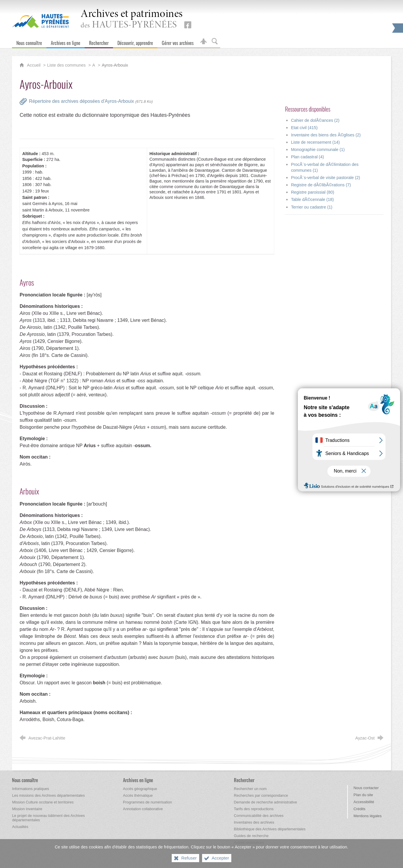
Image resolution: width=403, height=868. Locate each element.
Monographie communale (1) (318, 150)
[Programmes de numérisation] (147, 802)
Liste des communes (66, 65)
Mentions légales (368, 816)
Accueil (34, 65)
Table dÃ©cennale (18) (312, 199)
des (132, 19)
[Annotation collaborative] (143, 809)
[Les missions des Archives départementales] (48, 795)
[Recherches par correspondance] (261, 795)
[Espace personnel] (204, 42)
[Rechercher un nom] (250, 789)
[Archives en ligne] (66, 42)
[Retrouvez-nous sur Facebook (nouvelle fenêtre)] (188, 25)
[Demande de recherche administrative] (265, 802)
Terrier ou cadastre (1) (312, 207)
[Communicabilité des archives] (259, 816)
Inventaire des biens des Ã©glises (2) (326, 135)
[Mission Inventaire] (27, 809)
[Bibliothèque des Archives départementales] (270, 829)
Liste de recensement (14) (315, 142)
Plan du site (363, 795)
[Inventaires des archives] (254, 822)
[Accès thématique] (138, 795)
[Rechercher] (99, 42)
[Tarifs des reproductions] (254, 809)
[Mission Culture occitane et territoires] (43, 802)
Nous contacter (366, 788)
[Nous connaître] (29, 42)
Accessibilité (364, 802)
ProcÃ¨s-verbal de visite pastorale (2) (325, 178)
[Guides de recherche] (251, 836)
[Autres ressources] (249, 842)
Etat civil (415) (304, 128)
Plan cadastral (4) (307, 157)
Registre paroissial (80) (312, 192)
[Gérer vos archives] (178, 42)
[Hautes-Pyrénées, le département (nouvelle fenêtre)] (40, 21)
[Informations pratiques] (31, 789)
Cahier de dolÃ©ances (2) (315, 120)
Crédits (360, 809)
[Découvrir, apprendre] (135, 42)
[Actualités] (20, 827)
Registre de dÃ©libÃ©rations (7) (321, 185)
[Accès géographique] (140, 789)
